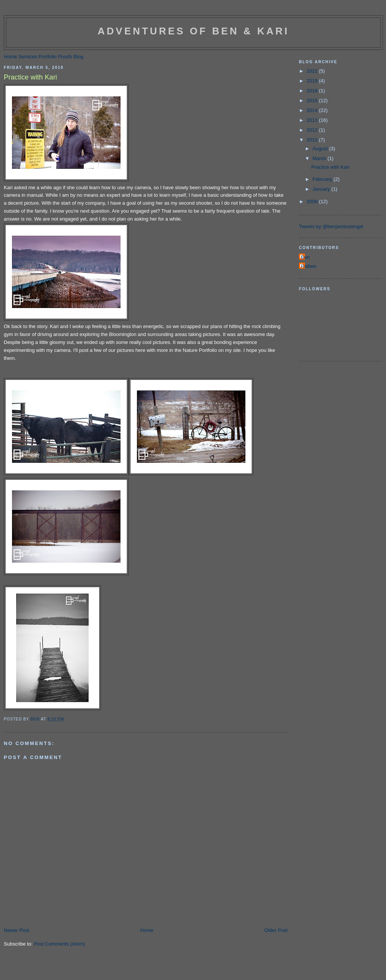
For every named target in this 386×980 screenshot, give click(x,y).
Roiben (309, 266)
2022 (313, 71)
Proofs (65, 57)
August (321, 149)
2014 (313, 110)
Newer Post (16, 930)
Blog (78, 57)
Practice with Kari (330, 167)
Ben (305, 257)
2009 (313, 201)
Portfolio (48, 57)
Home (10, 57)
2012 (313, 130)
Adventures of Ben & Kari (193, 31)
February (323, 179)
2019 (313, 81)
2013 (313, 120)
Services (28, 57)
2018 (313, 91)
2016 (313, 100)
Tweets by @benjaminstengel (331, 226)
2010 (313, 140)
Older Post (276, 930)
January (322, 189)
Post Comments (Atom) (60, 944)
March (320, 158)
